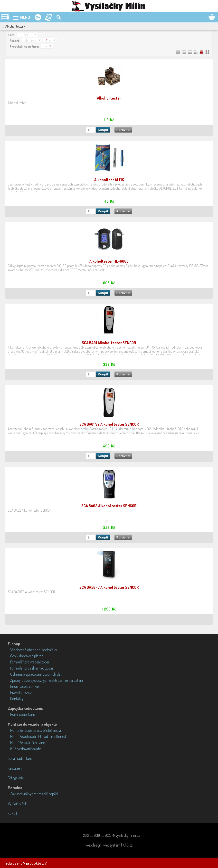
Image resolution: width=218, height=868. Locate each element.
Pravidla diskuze (22, 692)
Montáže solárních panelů (29, 743)
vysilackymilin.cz (128, 835)
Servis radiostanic (21, 758)
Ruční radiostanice (24, 714)
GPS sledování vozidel (26, 749)
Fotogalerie (16, 778)
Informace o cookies (25, 686)
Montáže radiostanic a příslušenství (36, 730)
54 (45, 46)
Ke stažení (15, 768)
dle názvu (30, 40)
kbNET (13, 813)
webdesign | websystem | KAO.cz (109, 845)
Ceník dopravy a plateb (27, 656)
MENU (25, 17)
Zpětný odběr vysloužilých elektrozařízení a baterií (47, 680)
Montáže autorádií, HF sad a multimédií (39, 736)
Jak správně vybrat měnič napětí (34, 794)
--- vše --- (26, 34)
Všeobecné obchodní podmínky (34, 650)
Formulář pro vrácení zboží (30, 662)
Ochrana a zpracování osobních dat (36, 674)
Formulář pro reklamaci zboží (32, 668)
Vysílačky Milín (18, 804)
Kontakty (17, 699)
